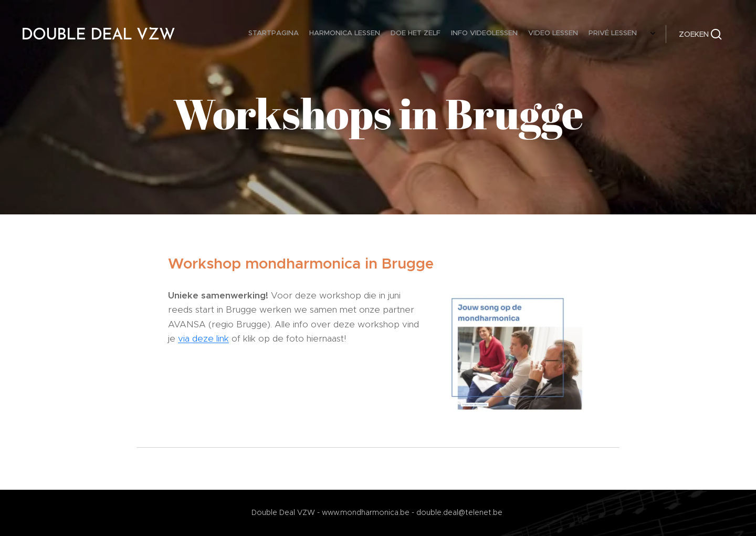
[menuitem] (473, 34)
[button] (700, 34)
